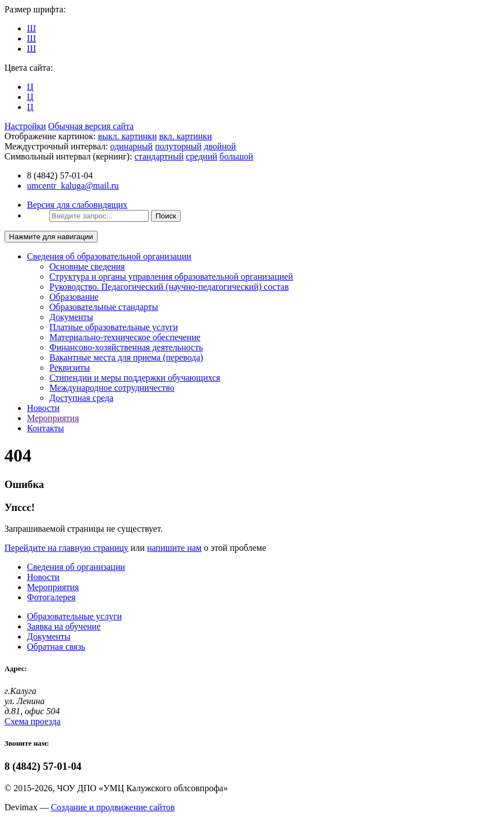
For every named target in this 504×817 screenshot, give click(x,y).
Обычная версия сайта (91, 126)
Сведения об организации (76, 567)
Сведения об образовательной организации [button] (109, 256)
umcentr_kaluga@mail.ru (73, 186)
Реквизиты (70, 368)
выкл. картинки (128, 136)
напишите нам (174, 548)
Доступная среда (81, 398)
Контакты (45, 428)
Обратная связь (56, 647)
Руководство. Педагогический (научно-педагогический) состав (169, 287)
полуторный (178, 146)
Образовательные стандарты (104, 307)
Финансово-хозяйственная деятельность (126, 347)
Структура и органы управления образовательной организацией (171, 277)
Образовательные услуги (74, 616)
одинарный (131, 146)
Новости (43, 408)
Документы (71, 317)
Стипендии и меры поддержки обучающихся (135, 378)
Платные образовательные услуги (114, 327)
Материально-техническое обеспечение (125, 337)
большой (236, 156)
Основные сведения (87, 266)
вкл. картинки (185, 136)
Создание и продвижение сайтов (113, 807)
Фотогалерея (51, 597)
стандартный (159, 156)
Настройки (25, 126)
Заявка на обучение (64, 626)
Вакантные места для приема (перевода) (126, 357)
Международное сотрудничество (112, 388)
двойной (220, 146)
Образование (74, 297)
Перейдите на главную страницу (67, 548)
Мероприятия (53, 418)
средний (201, 156)
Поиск (166, 216)
